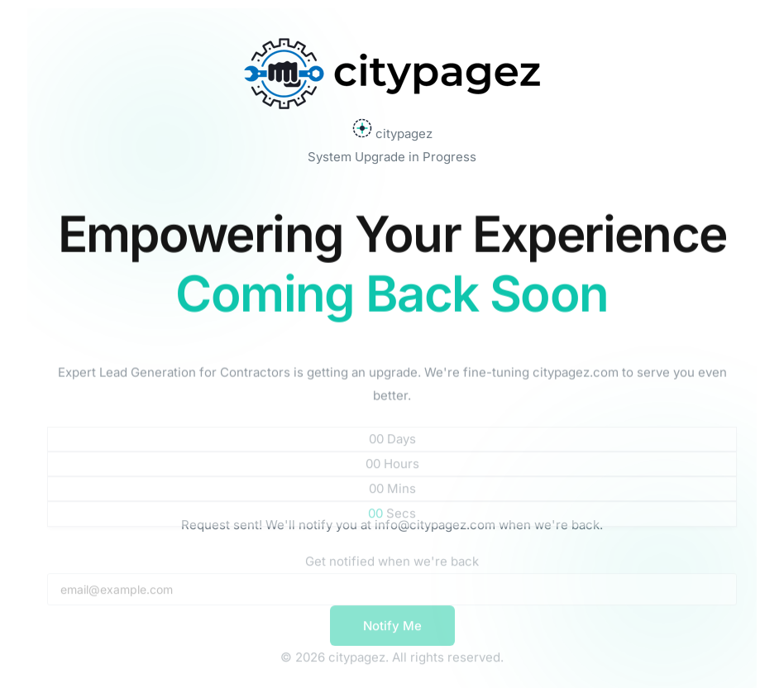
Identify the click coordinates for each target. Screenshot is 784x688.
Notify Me (392, 633)
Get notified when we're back (392, 569)
